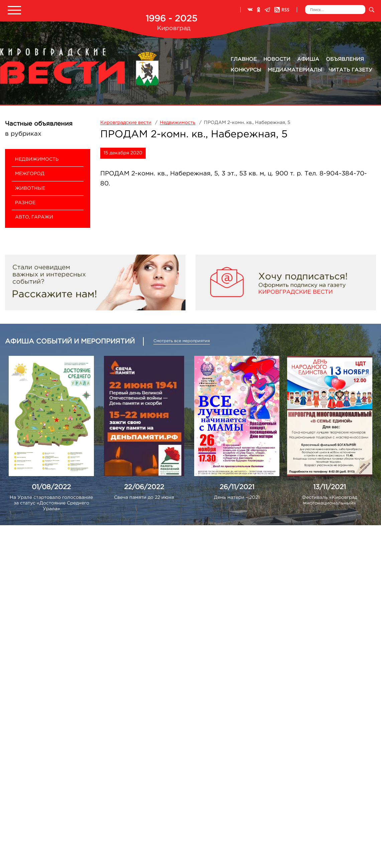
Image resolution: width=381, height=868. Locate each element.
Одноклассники (259, 10)
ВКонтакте (250, 10)
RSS (282, 10)
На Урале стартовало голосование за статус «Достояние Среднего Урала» (51, 503)
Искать (371, 10)
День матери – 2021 (237, 497)
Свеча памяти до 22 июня (144, 497)
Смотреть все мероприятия (182, 341)
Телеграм (267, 10)
